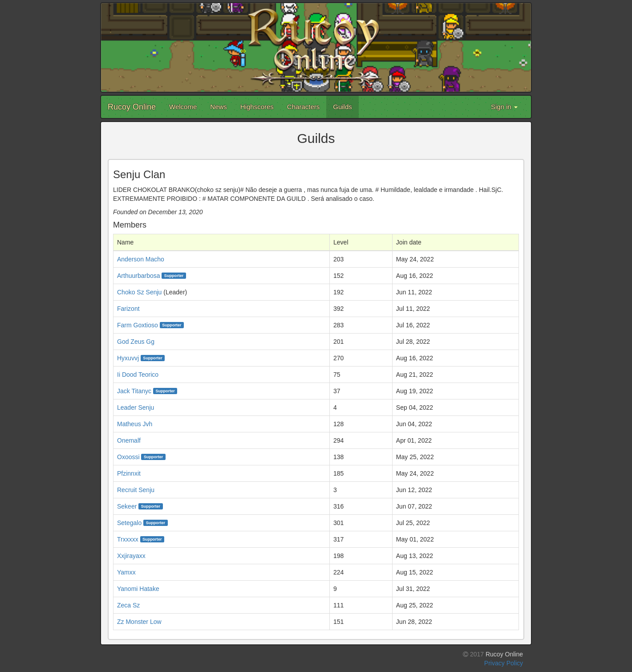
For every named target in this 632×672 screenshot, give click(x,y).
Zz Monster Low (139, 622)
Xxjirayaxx (131, 556)
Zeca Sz (128, 605)
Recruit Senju (136, 490)
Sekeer (127, 506)
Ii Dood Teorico (138, 375)
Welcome (183, 107)
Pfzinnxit (129, 473)
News (219, 107)
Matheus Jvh (135, 424)
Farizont (128, 309)
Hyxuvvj (128, 358)
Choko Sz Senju (139, 292)
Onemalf (129, 440)
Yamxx (126, 572)
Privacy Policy (504, 663)
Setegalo (129, 523)
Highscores (257, 107)
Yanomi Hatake (138, 589)
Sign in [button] (504, 107)
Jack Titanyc (134, 391)
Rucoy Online (132, 107)
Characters (303, 107)
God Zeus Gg (136, 342)
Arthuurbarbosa (139, 276)
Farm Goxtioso (138, 325)
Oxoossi (128, 457)
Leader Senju (136, 407)
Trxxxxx (128, 539)
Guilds (342, 107)
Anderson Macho (141, 259)
